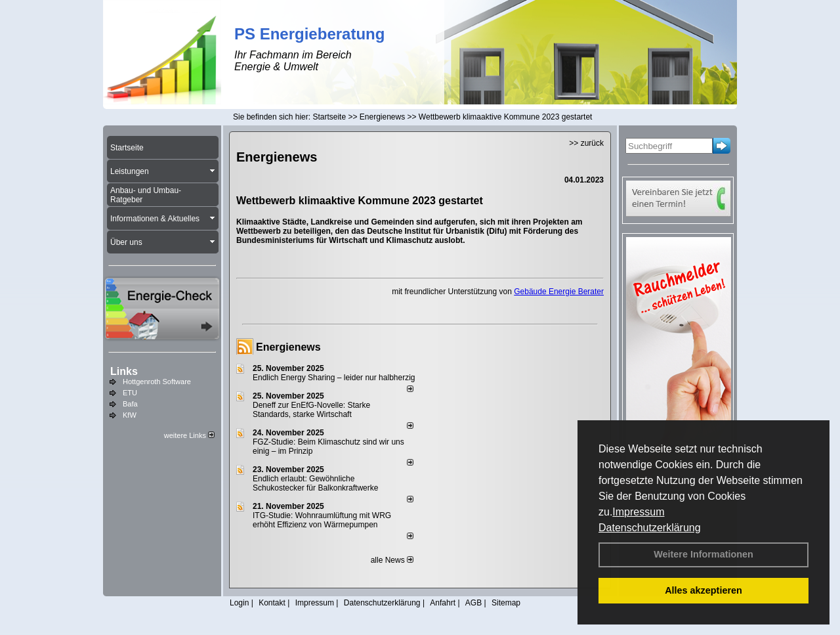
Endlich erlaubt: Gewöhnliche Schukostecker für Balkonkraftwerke (315, 483)
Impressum (638, 512)
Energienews (288, 347)
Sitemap (506, 603)
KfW (130, 415)
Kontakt (272, 603)
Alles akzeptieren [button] (703, 590)
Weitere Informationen (703, 554)
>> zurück (586, 143)
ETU (130, 393)
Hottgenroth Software (157, 382)
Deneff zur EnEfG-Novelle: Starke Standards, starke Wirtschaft (311, 410)
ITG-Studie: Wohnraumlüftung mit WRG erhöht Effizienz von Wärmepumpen (322, 520)
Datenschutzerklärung (650, 528)
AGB (473, 603)
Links (124, 371)
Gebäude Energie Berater (559, 292)
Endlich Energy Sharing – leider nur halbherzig (334, 378)
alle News (392, 560)
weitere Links (189, 435)
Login (239, 603)
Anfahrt (443, 603)
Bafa (130, 404)
